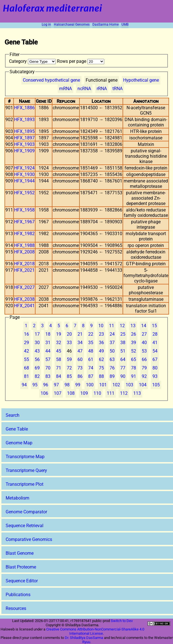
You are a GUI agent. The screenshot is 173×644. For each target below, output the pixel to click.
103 (129, 385)
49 (101, 351)
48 (91, 351)
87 (91, 376)
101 (103, 385)
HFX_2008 (24, 252)
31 (48, 343)
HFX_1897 (24, 138)
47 (80, 351)
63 (112, 359)
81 (26, 376)
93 (155, 376)
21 (80, 334)
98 (67, 385)
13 (133, 326)
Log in (46, 24)
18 (48, 334)
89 (112, 376)
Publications (18, 595)
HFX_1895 (24, 131)
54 (155, 351)
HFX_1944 (24, 181)
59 (69, 359)
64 (123, 359)
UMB (125, 24)
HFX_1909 (24, 151)
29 (26, 343)
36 (101, 343)
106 (44, 393)
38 (123, 343)
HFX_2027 (24, 287)
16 (26, 334)
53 (144, 351)
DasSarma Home (106, 24)
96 (46, 385)
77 (123, 368)
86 (80, 376)
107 (58, 393)
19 (59, 334)
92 (144, 376)
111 (111, 393)
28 (155, 334)
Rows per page (81, 61)
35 (91, 343)
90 (123, 376)
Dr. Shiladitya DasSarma (84, 638)
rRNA (102, 89)
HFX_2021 (24, 270)
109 (84, 393)
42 (26, 351)
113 (137, 393)
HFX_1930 (24, 174)
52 (134, 351)
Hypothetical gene (141, 80)
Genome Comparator (26, 512)
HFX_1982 (24, 234)
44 (48, 351)
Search (13, 415)
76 (112, 368)
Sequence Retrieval (25, 526)
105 (156, 385)
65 (134, 359)
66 (144, 359)
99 (78, 385)
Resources (16, 608)
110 (97, 393)
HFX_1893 (24, 120)
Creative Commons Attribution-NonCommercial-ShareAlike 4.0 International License (95, 631)
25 (123, 334)
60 (80, 359)
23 (101, 334)
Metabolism (17, 498)
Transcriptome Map (25, 457)
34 (80, 343)
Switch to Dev (122, 621)
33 (69, 343)
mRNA (66, 89)
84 (59, 376)
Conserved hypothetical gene (51, 80)
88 (101, 376)
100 (90, 385)
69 (37, 368)
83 (48, 376)
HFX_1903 (24, 144)
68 (26, 368)
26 (134, 334)
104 (143, 385)
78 (134, 368)
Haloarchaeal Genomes (72, 24)
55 (26, 359)
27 (144, 334)
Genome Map (19, 443)
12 (122, 326)
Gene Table (17, 429)
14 (144, 326)
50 (112, 351)
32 (59, 343)
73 (80, 368)
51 (123, 351)
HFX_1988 (24, 245)
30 (37, 343)
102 (116, 385)
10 (101, 326)
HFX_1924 (24, 168)
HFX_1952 (24, 193)
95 (35, 385)
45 (59, 351)
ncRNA (84, 89)
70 (48, 368)
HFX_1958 (24, 210)
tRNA (117, 89)
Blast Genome (20, 553)
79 (144, 368)
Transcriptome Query (26, 470)
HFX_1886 (24, 108)
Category (33, 61)
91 (134, 376)
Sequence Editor (22, 581)
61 (91, 359)
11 (112, 326)
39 (134, 343)
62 (101, 359)
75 (101, 368)
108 (71, 393)
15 (154, 326)
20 (69, 334)
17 (37, 334)
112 (124, 393)
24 (112, 334)
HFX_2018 (24, 264)
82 (37, 376)
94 (24, 385)
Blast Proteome (21, 567)
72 (69, 368)
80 (155, 368)
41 (155, 343)
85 (69, 376)
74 (91, 368)
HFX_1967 (24, 222)
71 (59, 368)
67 (155, 359)
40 (144, 343)
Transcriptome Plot (25, 484)
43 (37, 351)
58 (59, 359)
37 (112, 343)
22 (91, 334)
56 (37, 359)
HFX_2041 (24, 306)
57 (48, 359)
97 (56, 385)
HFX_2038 (24, 299)
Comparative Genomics (29, 539)
